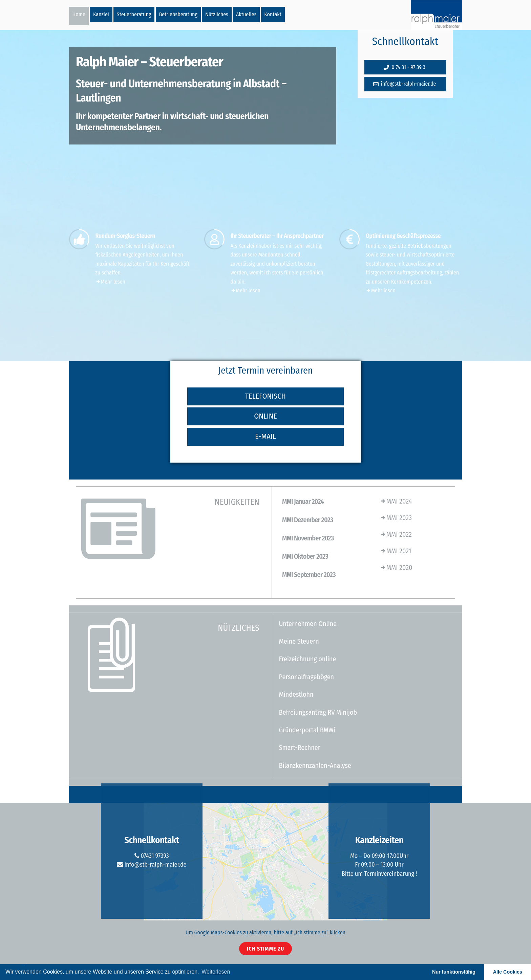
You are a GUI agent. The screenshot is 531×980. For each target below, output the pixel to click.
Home (79, 14)
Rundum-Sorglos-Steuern (125, 236)
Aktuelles (246, 14)
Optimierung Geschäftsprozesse (403, 236)
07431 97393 (152, 856)
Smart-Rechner (300, 748)
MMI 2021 (396, 551)
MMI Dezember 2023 (308, 520)
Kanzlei (101, 14)
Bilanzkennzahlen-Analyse (315, 765)
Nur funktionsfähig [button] (454, 972)
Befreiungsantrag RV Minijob (318, 712)
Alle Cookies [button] (508, 972)
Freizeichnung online (308, 659)
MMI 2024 (396, 501)
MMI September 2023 (309, 575)
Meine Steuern (299, 641)
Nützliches (217, 14)
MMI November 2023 (308, 538)
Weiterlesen (216, 972)
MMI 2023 (396, 518)
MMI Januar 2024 (303, 502)
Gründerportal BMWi (307, 730)
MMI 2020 (396, 567)
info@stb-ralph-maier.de (152, 865)
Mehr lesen (110, 282)
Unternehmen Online (308, 624)
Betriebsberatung (178, 14)
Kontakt (273, 14)
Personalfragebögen (307, 677)
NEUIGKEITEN (237, 502)
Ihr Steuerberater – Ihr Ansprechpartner (277, 236)
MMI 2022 (396, 534)
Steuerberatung (134, 14)
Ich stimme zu (265, 949)
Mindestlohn (296, 694)
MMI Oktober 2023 (305, 556)
